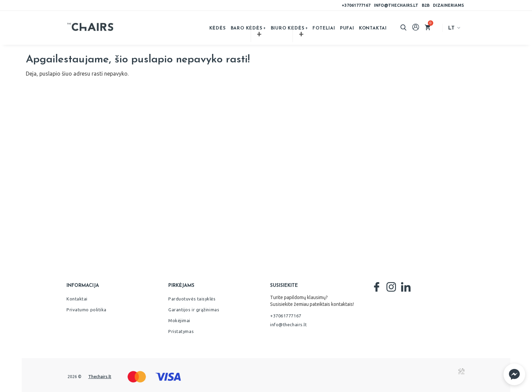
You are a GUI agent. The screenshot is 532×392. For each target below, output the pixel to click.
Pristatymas (181, 331)
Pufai (347, 28)
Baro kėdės (247, 28)
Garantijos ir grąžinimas (194, 310)
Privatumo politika (87, 310)
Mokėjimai (179, 320)
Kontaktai (373, 28)
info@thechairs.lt (396, 5)
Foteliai (324, 28)
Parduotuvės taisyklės (192, 299)
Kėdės (218, 28)
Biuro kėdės (288, 28)
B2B (426, 5)
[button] (514, 374)
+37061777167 (356, 5)
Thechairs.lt (100, 377)
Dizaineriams (448, 5)
